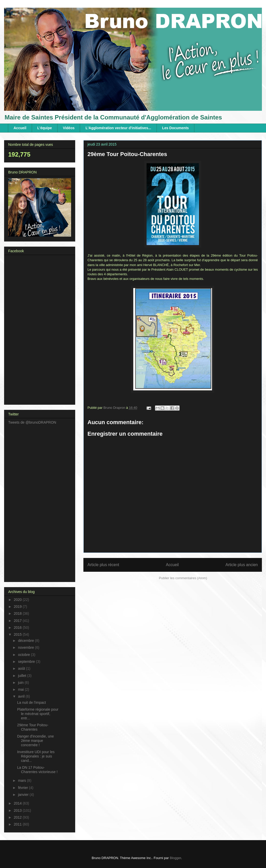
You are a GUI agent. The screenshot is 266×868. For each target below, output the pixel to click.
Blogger (175, 858)
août (22, 668)
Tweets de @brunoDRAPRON (32, 422)
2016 (18, 628)
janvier (24, 795)
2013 (18, 810)
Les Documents (175, 128)
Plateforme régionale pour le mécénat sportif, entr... (38, 714)
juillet (23, 676)
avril (22, 696)
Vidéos (69, 128)
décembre (26, 641)
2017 (18, 621)
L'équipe (45, 128)
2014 (18, 803)
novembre (26, 647)
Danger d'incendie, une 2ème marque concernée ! (36, 741)
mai (21, 689)
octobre (24, 655)
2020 (18, 600)
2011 (18, 824)
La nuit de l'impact (31, 702)
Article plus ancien (242, 565)
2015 (18, 634)
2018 (18, 613)
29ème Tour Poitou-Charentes (33, 727)
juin (21, 683)
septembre (27, 662)
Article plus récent (103, 565)
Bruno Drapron (115, 408)
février (23, 788)
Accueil (20, 128)
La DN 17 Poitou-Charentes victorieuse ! (37, 770)
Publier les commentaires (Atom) (183, 578)
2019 (18, 607)
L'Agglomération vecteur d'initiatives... (118, 128)
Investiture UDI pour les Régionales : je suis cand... (36, 756)
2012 (18, 817)
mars (22, 781)
